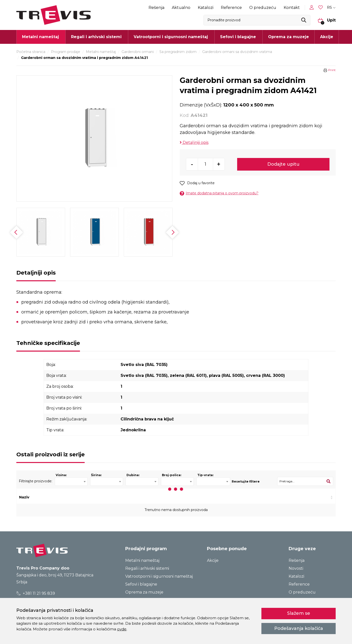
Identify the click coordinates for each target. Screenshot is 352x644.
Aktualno (181, 8)
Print (332, 70)
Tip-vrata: (205, 475)
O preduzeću (263, 8)
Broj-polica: (172, 475)
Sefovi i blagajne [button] (238, 37)
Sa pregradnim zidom (178, 52)
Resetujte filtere (246, 481)
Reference (231, 8)
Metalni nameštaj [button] (40, 37)
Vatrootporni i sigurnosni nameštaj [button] (171, 37)
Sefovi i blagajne (141, 584)
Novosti (296, 568)
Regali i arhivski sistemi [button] (96, 37)
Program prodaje (66, 52)
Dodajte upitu (283, 164)
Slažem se (299, 613)
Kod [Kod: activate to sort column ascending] (90, 497)
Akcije (327, 37)
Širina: (96, 475)
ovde (122, 629)
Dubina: (133, 475)
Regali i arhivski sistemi (147, 568)
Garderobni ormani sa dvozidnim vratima (237, 52)
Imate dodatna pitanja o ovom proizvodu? (219, 193)
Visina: (61, 475)
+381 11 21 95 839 (36, 593)
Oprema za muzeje (289, 37)
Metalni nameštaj (101, 52)
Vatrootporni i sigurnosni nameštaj (159, 576)
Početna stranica (31, 52)
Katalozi (206, 8)
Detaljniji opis (194, 142)
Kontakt (292, 8)
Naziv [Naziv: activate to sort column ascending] (24, 497)
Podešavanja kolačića (299, 628)
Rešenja (156, 8)
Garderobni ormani (138, 52)
